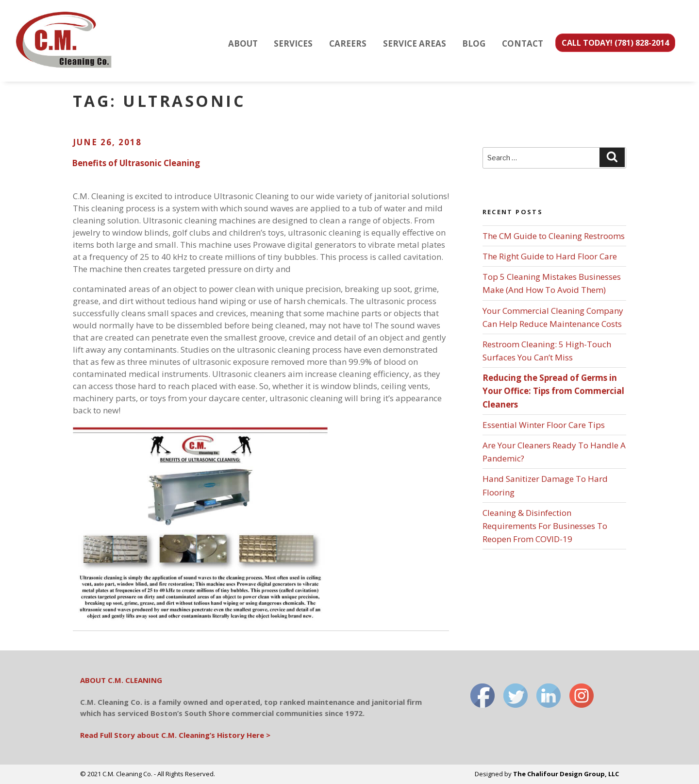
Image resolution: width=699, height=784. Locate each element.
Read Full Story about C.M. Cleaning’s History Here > (175, 735)
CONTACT (523, 43)
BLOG (474, 43)
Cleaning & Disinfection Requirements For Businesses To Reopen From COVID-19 (545, 526)
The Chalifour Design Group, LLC (566, 774)
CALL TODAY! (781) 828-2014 (615, 43)
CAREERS (348, 43)
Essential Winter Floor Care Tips (544, 425)
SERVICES (293, 43)
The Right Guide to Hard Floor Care (550, 256)
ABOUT (243, 43)
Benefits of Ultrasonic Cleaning (136, 163)
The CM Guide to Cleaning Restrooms (554, 236)
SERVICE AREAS (415, 43)
